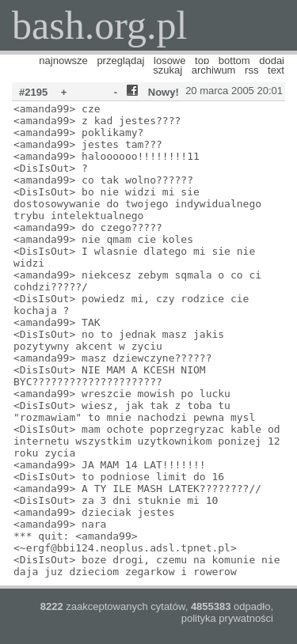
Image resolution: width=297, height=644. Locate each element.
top (202, 61)
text (276, 70)
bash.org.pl (99, 25)
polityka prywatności (227, 618)
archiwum (214, 70)
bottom (234, 61)
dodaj (272, 61)
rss (251, 70)
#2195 (33, 92)
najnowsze (63, 61)
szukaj (168, 70)
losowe (169, 61)
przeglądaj (120, 61)
